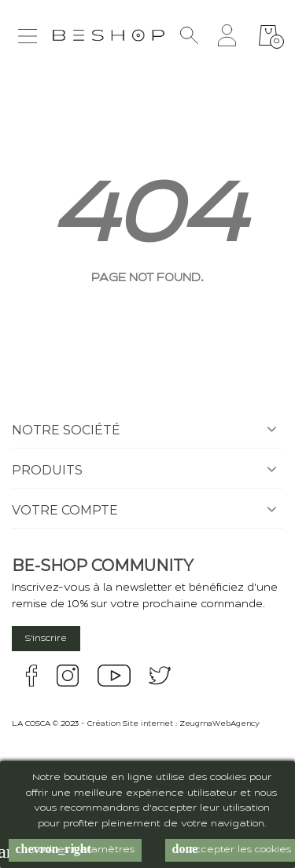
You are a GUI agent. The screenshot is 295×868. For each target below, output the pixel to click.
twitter (160, 676)
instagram (68, 676)
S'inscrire (46, 639)
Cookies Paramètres (75, 849)
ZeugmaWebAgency (219, 724)
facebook (31, 676)
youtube (114, 676)
